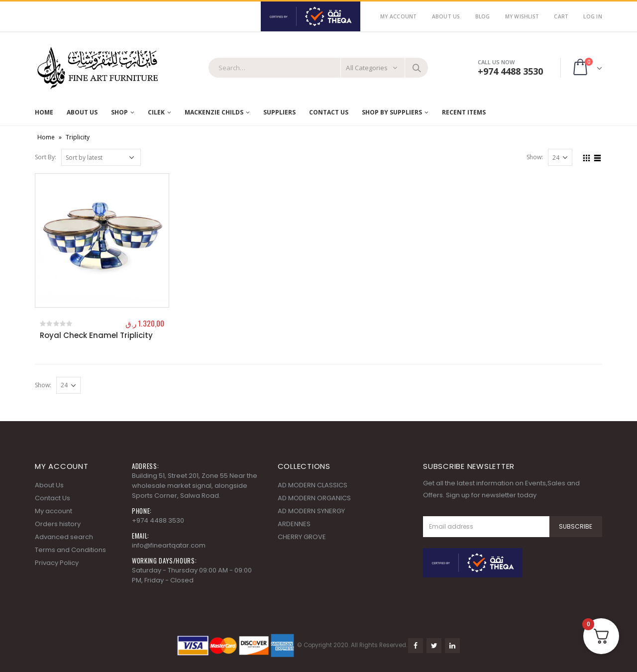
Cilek (156, 112)
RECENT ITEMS (464, 112)
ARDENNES (294, 524)
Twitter (434, 646)
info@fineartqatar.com (169, 545)
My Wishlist (522, 16)
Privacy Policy (57, 563)
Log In (593, 16)
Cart (561, 16)
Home (44, 112)
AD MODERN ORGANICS (314, 498)
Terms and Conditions (70, 550)
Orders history (58, 524)
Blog (483, 16)
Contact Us (329, 112)
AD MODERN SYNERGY (311, 511)
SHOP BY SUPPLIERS (392, 112)
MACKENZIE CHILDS (214, 112)
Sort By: (46, 157)
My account (53, 511)
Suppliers (279, 112)
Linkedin (452, 646)
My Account (399, 16)
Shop (119, 112)
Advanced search (64, 537)
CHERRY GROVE (302, 537)
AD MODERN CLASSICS (313, 485)
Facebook (416, 646)
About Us (446, 16)
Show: (535, 157)
